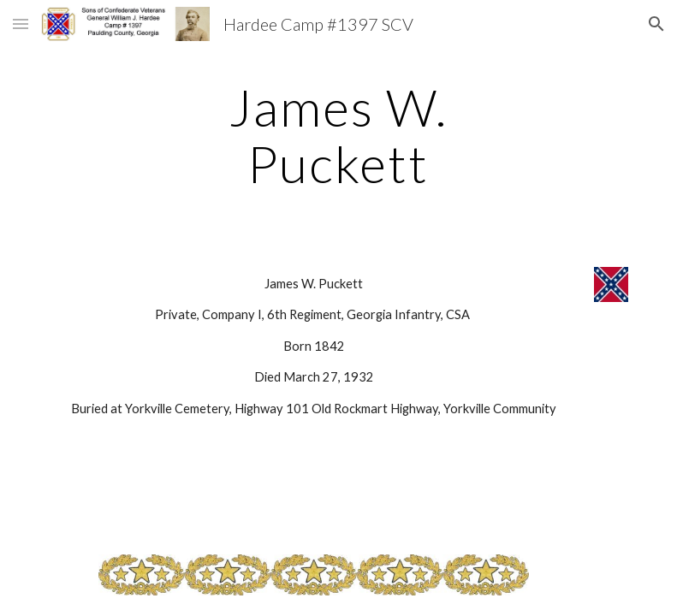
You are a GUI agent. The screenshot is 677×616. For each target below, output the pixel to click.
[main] (339, 135)
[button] (21, 24)
